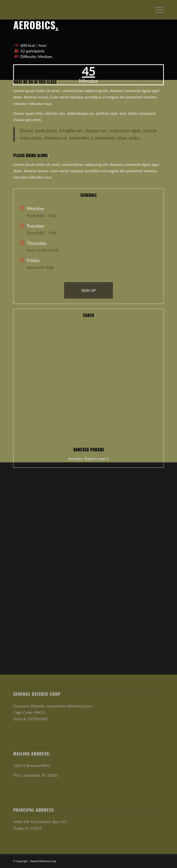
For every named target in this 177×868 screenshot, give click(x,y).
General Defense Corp (43, 861)
